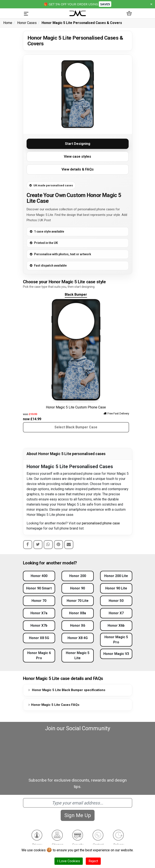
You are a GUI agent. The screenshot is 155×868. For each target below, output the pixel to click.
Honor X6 (78, 625)
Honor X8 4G (78, 638)
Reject (93, 861)
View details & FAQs (78, 169)
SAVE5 (105, 4)
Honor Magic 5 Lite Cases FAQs (53, 705)
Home (8, 23)
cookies (40, 850)
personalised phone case (101, 523)
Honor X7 (116, 613)
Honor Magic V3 (116, 654)
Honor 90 (77, 588)
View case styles (77, 157)
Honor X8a (77, 613)
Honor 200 (78, 576)
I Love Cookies (69, 861)
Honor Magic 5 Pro (116, 640)
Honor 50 (116, 601)
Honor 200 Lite (116, 576)
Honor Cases (27, 23)
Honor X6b (116, 625)
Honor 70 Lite (78, 601)
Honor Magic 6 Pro (39, 655)
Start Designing (78, 144)
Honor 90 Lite (116, 588)
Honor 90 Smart (39, 588)
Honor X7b (39, 625)
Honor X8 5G (39, 638)
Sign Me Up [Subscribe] (78, 815)
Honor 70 (39, 601)
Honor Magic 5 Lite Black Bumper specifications (66, 690)
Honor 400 (39, 576)
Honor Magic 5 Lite (78, 655)
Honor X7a (39, 613)
